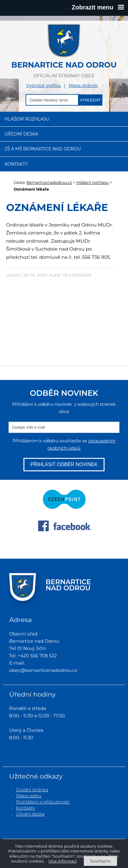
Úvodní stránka (32, 790)
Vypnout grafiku (43, 86)
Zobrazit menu (98, 7)
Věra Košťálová (77, 275)
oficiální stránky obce (64, 51)
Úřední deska (21, 134)
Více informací (63, 861)
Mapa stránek (83, 86)
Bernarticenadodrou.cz (49, 182)
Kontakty (16, 164)
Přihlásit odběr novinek (64, 464)
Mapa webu (29, 796)
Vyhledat (90, 100)
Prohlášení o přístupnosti (43, 802)
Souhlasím (100, 861)
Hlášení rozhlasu (27, 119)
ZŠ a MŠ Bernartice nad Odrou (43, 149)
